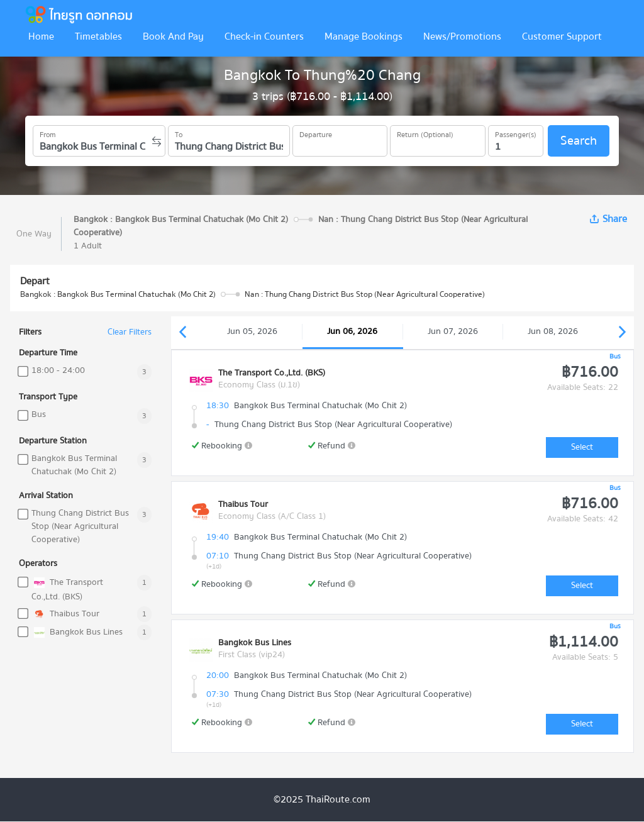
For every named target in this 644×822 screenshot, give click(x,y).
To (179, 133)
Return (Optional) (425, 133)
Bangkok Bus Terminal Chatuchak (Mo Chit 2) (74, 465)
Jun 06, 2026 (352, 331)
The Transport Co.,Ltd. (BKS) (67, 589)
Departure (316, 133)
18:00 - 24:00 (58, 371)
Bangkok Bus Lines (77, 632)
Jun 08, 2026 (553, 331)
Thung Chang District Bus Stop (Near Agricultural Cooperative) (80, 527)
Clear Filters (130, 332)
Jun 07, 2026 (453, 331)
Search (579, 141)
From (48, 133)
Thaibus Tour (65, 614)
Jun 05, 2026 (252, 331)
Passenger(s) (516, 133)
